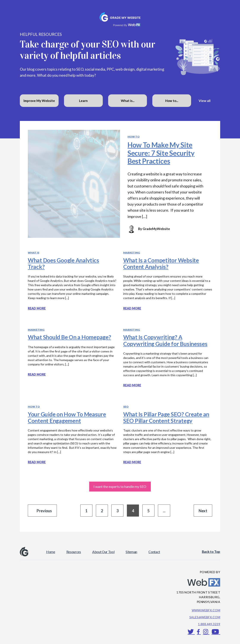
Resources (74, 552)
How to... (172, 101)
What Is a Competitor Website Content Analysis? (161, 263)
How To (134, 137)
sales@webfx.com (205, 617)
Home (51, 552)
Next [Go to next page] (203, 511)
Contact (154, 552)
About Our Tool (103, 552)
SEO (126, 407)
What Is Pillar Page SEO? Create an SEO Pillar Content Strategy (166, 417)
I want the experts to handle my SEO (120, 486)
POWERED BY (210, 572)
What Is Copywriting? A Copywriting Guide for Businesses (165, 340)
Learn (83, 101)
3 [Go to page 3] (117, 511)
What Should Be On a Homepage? (69, 337)
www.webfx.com (206, 610)
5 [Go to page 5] (148, 511)
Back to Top (211, 551)
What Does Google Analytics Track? (63, 263)
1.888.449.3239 (209, 624)
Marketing (132, 253)
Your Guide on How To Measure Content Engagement (67, 417)
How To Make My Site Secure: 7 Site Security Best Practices (161, 153)
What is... (128, 101)
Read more (37, 308)
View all (205, 101)
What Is (34, 253)
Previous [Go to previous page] (44, 511)
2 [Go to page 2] (102, 511)
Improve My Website (39, 101)
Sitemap (131, 552)
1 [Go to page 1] (86, 511)
